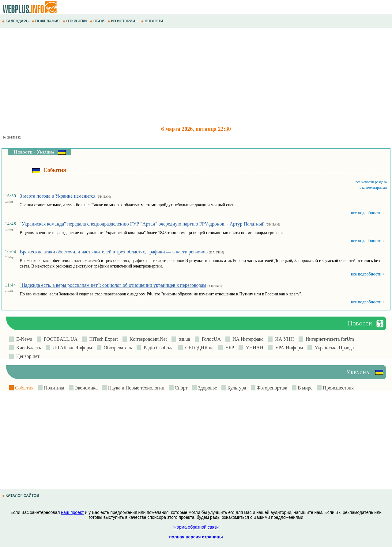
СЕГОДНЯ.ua (198, 348)
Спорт (181, 388)
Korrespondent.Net (147, 339)
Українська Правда (333, 348)
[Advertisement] (184, 77)
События (24, 388)
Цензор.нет (27, 356)
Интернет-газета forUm (329, 339)
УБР (228, 348)
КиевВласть (27, 348)
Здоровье (207, 388)
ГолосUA (210, 339)
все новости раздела (371, 182)
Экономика (86, 388)
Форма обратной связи (196, 527)
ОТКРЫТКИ (75, 21)
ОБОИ (98, 21)
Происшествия (338, 388)
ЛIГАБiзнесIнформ (71, 348)
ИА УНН (283, 339)
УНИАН (253, 348)
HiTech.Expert (102, 339)
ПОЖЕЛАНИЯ (46, 21)
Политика (53, 388)
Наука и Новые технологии (136, 388)
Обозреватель (117, 348)
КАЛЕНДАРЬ (16, 21)
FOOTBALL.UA (60, 339)
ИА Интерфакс (247, 339)
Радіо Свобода (157, 348)
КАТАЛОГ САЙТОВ (21, 496)
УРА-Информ (288, 348)
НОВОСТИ (153, 21)
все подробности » (368, 213)
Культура (236, 388)
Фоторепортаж (271, 388)
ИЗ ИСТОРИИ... (123, 21)
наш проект (72, 512)
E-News (23, 339)
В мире (304, 388)
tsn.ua (183, 339)
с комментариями (373, 188)
